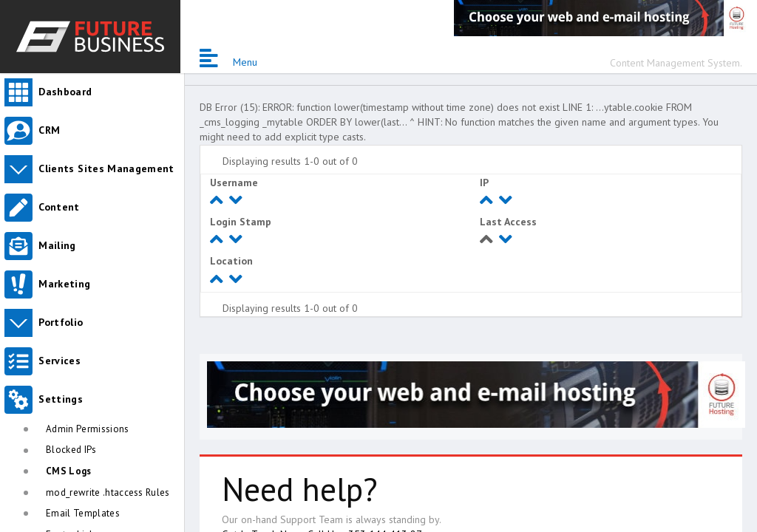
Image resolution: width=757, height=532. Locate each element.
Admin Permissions (88, 429)
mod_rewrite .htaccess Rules (108, 492)
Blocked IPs (71, 450)
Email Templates (83, 513)
